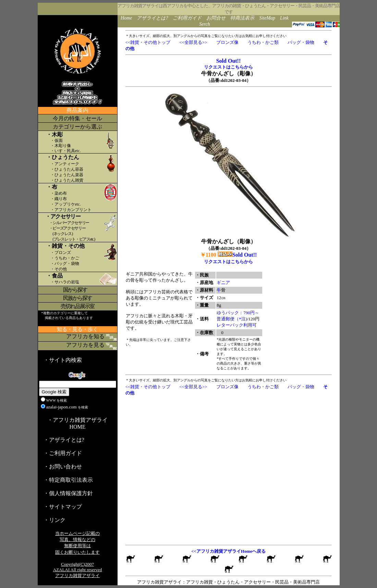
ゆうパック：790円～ (238, 313)
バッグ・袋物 (301, 42)
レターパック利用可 (237, 325)
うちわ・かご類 (263, 42)
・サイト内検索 (63, 360)
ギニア (223, 283)
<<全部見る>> (193, 42)
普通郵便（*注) (232, 319)
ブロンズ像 (227, 42)
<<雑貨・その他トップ (148, 42)
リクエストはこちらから (228, 67)
